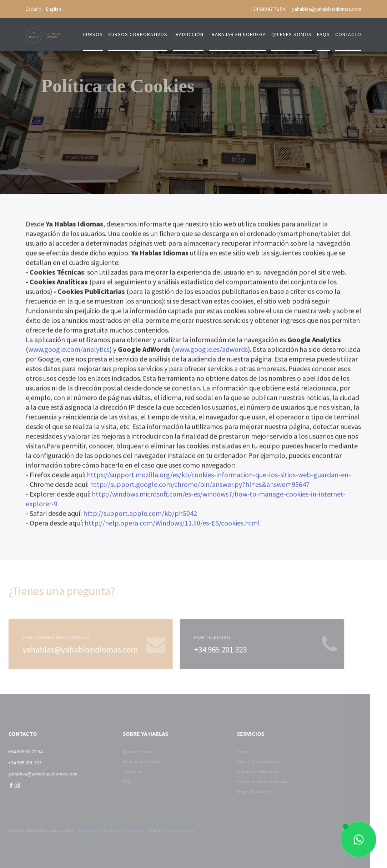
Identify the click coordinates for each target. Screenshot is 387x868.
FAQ (115, 782)
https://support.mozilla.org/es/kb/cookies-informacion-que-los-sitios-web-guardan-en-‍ (219, 476)
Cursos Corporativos (247, 762)
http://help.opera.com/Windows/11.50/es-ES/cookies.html (172, 524)
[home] (44, 32)
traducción (188, 34)
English (54, 9)
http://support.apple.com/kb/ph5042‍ (140, 514)
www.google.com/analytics (69, 350)
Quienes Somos (128, 752)
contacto (348, 34)
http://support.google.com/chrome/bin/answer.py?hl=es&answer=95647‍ (200, 485)
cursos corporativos (138, 34)
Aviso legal (77, 830)
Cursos (93, 34)
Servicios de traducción (250, 782)
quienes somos (291, 34)
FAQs (323, 34)
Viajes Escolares (242, 792)
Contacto (120, 772)
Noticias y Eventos (130, 762)
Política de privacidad (160, 830)
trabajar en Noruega (237, 34)
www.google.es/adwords (211, 350)
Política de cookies (113, 830)
